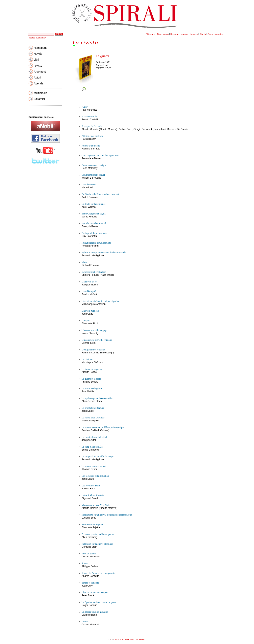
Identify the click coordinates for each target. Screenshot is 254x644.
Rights (203, 34)
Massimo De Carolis (178, 129)
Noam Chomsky (90, 333)
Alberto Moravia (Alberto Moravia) (99, 129)
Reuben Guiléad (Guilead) (95, 430)
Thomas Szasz (89, 469)
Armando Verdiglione (93, 255)
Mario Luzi (160, 129)
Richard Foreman (91, 265)
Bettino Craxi (125, 129)
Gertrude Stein (89, 547)
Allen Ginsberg (89, 537)
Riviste (38, 66)
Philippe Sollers (90, 382)
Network (194, 34)
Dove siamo (163, 34)
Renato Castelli (90, 120)
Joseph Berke (89, 489)
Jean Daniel (88, 411)
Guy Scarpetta (89, 236)
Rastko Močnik (89, 294)
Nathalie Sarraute (91, 149)
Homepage (41, 48)
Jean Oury (87, 586)
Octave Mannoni (90, 625)
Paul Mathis (88, 391)
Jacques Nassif (90, 285)
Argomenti (40, 72)
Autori (37, 78)
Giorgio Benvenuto (143, 129)
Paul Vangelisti (89, 110)
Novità (38, 54)
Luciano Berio (89, 518)
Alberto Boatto (89, 372)
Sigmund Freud (90, 498)
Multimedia (40, 93)
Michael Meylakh (90, 421)
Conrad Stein (89, 343)
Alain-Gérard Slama (92, 401)
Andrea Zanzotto (90, 576)
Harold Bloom (89, 139)
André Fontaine (90, 197)
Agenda (38, 83)
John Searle (88, 479)
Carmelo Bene (89, 615)
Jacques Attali (89, 440)
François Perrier (90, 226)
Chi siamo (151, 34)
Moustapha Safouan (92, 362)
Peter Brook (88, 595)
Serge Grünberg (90, 450)
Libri (36, 60)
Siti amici (39, 99)
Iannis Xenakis (89, 217)
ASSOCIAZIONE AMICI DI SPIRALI (130, 640)
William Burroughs (91, 178)
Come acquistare (216, 34)
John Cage (87, 314)
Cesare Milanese (90, 557)
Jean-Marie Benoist (92, 158)
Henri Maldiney (89, 168)
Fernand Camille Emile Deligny (98, 353)
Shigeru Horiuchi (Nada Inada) (98, 275)
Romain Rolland (90, 246)
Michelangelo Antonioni (94, 304)
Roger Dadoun (89, 605)
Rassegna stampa (179, 34)
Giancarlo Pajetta (91, 527)
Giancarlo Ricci (90, 323)
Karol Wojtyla (89, 207)
